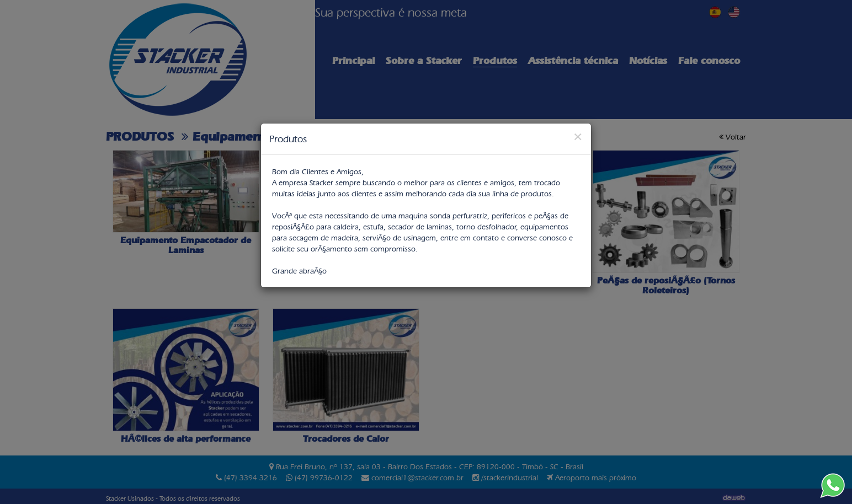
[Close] (578, 136)
